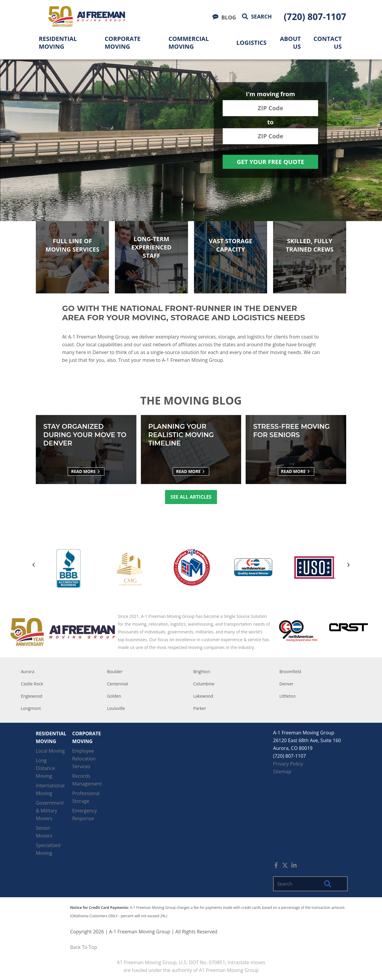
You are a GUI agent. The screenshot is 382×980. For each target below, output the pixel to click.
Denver (286, 684)
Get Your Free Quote (270, 162)
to (271, 123)
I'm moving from (271, 95)
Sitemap (282, 771)
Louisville (116, 708)
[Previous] (34, 566)
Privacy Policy (288, 764)
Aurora (28, 672)
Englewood (32, 696)
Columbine (204, 684)
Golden (114, 696)
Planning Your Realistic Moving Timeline (181, 435)
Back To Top (84, 947)
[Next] (348, 566)
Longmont (31, 708)
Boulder (115, 672)
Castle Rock (32, 684)
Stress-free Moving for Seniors (291, 431)
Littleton (287, 696)
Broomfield (290, 672)
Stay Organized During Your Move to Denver (85, 435)
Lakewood (203, 696)
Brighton (202, 672)
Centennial (118, 684)
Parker (200, 708)
